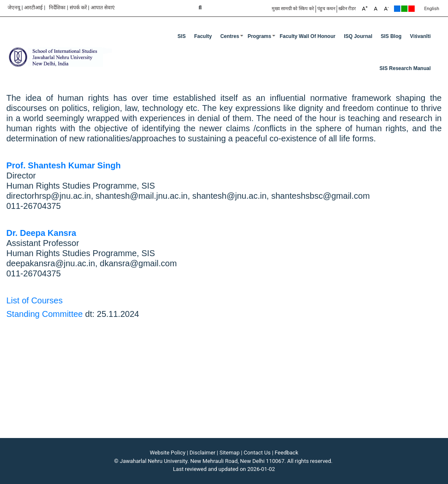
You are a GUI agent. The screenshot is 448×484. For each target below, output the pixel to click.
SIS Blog (391, 36)
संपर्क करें (78, 8)
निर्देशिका (57, 8)
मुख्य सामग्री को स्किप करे (293, 9)
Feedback (286, 453)
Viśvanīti (420, 36)
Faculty (203, 36)
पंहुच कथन (326, 9)
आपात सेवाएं (103, 8)
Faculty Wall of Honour (308, 36)
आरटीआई (33, 8)
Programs (259, 36)
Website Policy (168, 453)
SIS (182, 36)
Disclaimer (202, 453)
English (432, 9)
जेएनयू (14, 8)
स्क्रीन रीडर (347, 9)
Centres (230, 36)
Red (412, 9)
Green (404, 9)
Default (397, 9)
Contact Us (257, 453)
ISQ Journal (358, 36)
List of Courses (34, 300)
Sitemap (229, 453)
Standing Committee (45, 314)
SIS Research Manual (405, 68)
